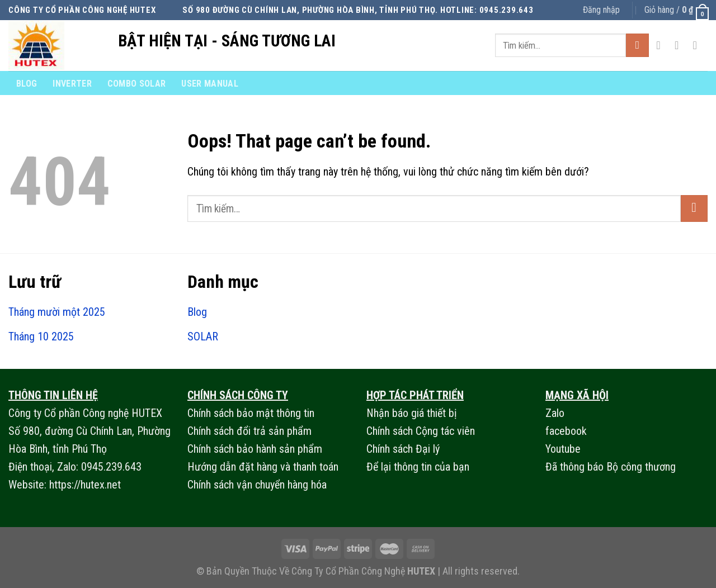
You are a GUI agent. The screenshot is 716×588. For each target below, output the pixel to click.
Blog (27, 84)
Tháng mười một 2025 (57, 312)
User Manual (210, 84)
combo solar (137, 84)
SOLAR (203, 336)
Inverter (72, 84)
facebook (566, 431)
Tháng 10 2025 (41, 336)
